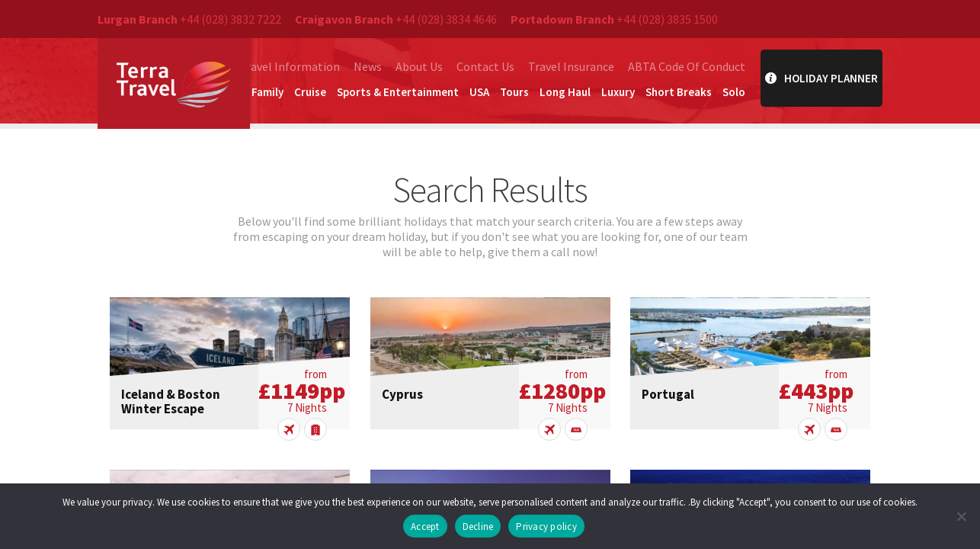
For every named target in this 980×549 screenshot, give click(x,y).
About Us (419, 66)
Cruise (310, 92)
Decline (478, 527)
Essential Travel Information (264, 66)
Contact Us (485, 66)
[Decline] (961, 516)
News (368, 66)
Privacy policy (546, 527)
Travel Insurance (571, 66)
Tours (514, 92)
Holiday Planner (821, 78)
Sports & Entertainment (398, 92)
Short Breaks (679, 92)
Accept (425, 527)
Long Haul (565, 92)
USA (479, 92)
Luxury (618, 92)
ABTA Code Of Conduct (687, 66)
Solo (734, 92)
